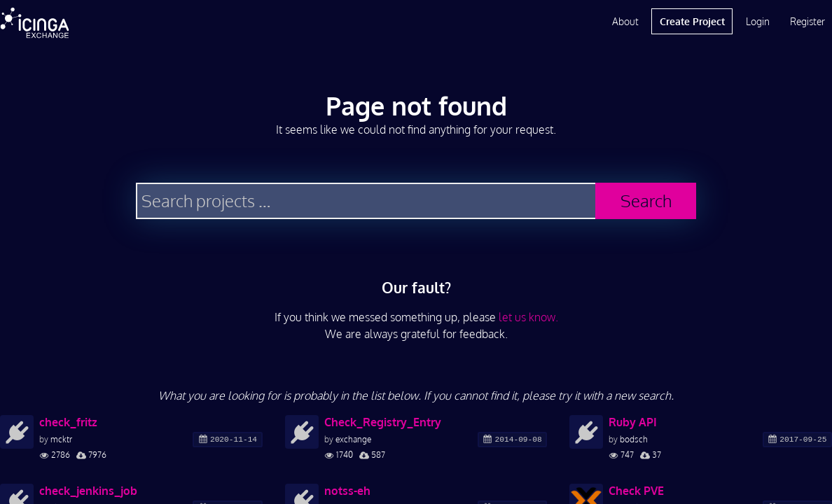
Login (758, 21)
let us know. (528, 317)
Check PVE (636, 491)
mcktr (61, 439)
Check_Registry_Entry (383, 422)
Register (807, 21)
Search (646, 201)
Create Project (692, 21)
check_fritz (68, 422)
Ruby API (633, 422)
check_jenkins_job (88, 491)
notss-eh (347, 491)
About (625, 21)
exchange (353, 439)
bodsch (634, 439)
